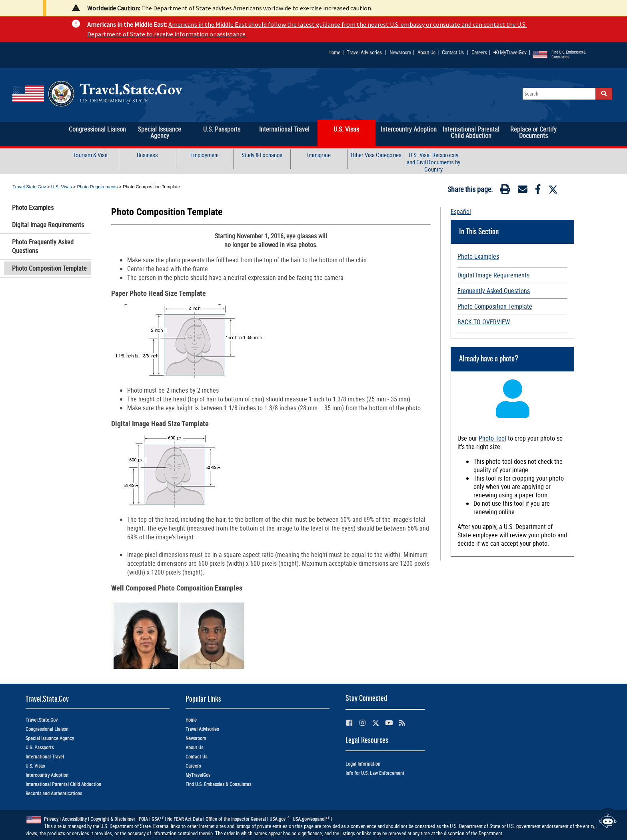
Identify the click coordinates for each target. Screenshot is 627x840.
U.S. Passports (40, 747)
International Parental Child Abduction (63, 784)
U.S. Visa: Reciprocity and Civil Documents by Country (433, 162)
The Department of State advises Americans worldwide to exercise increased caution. (257, 8)
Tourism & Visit (90, 155)
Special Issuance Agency (50, 738)
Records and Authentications (54, 793)
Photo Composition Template (49, 268)
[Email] (523, 191)
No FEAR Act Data (185, 819)
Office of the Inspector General (236, 819)
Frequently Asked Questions (494, 291)
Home (334, 52)
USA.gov (280, 819)
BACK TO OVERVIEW (484, 322)
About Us (428, 52)
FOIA (143, 819)
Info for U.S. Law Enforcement (375, 773)
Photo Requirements (97, 187)
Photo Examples (33, 208)
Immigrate (319, 155)
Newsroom (400, 52)
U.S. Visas (62, 187)
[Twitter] (553, 190)
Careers (479, 52)
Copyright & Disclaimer (113, 819)
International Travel (45, 757)
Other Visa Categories (376, 155)
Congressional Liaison (47, 729)
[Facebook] (538, 191)
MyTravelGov (510, 52)
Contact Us (453, 52)
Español (461, 211)
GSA (158, 819)
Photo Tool (492, 438)
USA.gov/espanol (311, 819)
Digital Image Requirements (48, 225)
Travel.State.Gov (30, 187)
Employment (205, 155)
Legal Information (363, 764)
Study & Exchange (262, 155)
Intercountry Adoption (47, 775)
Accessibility (74, 819)
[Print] (505, 191)
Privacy (51, 819)
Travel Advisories (364, 52)
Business (147, 155)
